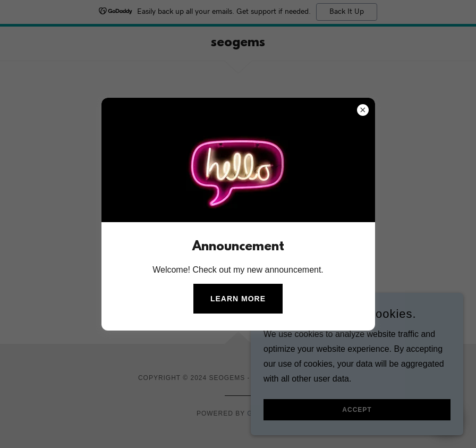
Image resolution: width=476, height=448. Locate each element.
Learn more (238, 299)
